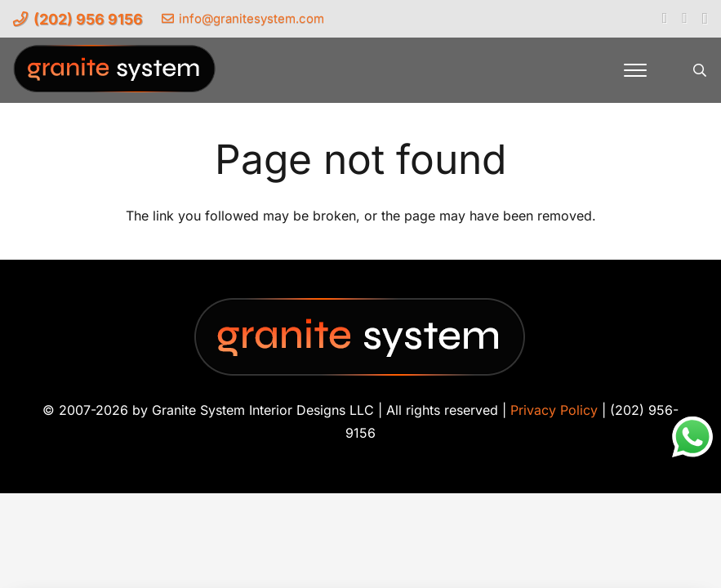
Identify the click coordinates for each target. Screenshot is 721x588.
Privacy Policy (554, 410)
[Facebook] (665, 18)
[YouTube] (685, 18)
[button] (635, 70)
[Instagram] (705, 19)
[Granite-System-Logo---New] (115, 74)
